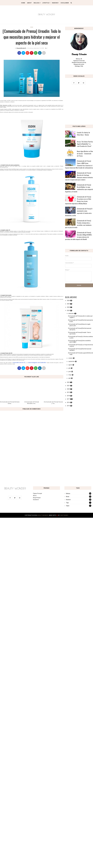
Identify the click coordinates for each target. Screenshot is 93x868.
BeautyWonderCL (22, 48)
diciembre (71, 313)
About (29, 3)
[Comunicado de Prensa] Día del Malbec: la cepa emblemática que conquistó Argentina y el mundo (79, 188)
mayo (70, 375)
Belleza (37, 3)
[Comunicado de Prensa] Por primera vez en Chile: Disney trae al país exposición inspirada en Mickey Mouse (78, 200)
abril (70, 378)
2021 (68, 386)
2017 (68, 399)
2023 (68, 311)
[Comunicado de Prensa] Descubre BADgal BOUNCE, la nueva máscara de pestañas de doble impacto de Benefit (79, 236)
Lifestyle (46, 3)
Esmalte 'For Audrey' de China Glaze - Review (83, 134)
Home (23, 3)
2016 (68, 402)
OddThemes (64, 515)
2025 (68, 304)
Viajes (68, 506)
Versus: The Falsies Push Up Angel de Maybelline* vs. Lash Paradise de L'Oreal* (85, 144)
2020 (68, 389)
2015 (68, 406)
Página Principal (37, 493)
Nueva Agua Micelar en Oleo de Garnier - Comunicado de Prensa (85, 154)
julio (70, 368)
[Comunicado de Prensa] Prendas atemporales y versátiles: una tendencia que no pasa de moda (78, 224)
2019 (68, 392)
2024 (68, 307)
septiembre (72, 361)
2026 (68, 301)
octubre (71, 358)
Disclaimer (65, 3)
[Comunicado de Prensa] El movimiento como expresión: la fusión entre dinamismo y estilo (79, 212)
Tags (67, 503)
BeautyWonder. (43, 515)
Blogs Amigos (37, 498)
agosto (70, 365)
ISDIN (32, 27)
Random (56, 3)
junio (70, 372)
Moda (68, 497)
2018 (68, 396)
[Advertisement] (46, 469)
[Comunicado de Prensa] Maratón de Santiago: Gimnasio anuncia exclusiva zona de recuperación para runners (79, 176)
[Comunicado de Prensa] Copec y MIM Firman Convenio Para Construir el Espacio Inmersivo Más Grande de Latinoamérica (79, 164)
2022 (68, 382)
